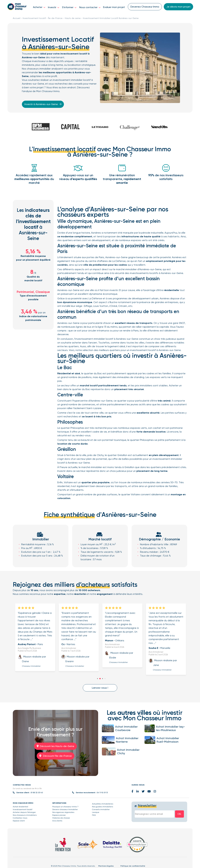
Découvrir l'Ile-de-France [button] (56, 756)
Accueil (17, 18)
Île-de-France (55, 18)
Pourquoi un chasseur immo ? (65, 807)
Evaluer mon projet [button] (114, 7)
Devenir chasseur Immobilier (65, 809)
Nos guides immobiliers (102, 807)
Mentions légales (106, 866)
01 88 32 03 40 (37, 793)
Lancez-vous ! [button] (100, 688)
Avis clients (57, 821)
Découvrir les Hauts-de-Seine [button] (55, 746)
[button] (100, 679)
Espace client (19, 821)
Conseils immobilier (101, 809)
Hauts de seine (73, 18)
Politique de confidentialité (133, 866)
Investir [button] (54, 7)
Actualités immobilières (103, 804)
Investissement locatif (34, 18)
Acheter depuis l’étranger (24, 812)
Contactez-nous (20, 818)
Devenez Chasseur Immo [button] (145, 7)
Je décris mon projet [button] (178, 7)
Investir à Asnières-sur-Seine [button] (44, 104)
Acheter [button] (39, 7)
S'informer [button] (69, 7)
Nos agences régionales (63, 812)
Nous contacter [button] (90, 7)
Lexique (96, 812)
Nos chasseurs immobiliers (25, 815)
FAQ (94, 815)
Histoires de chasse (61, 818)
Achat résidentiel (20, 807)
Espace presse (59, 815)
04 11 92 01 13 (102, 793)
